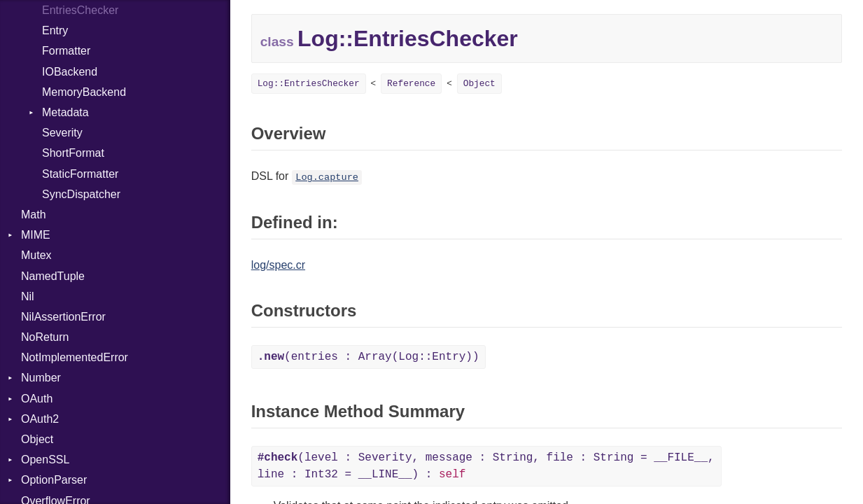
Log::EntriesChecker (309, 84)
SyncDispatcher (81, 194)
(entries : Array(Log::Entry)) (369, 357)
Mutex (36, 255)
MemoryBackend (84, 92)
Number (41, 378)
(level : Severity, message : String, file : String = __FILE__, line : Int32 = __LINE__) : (486, 466)
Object (37, 439)
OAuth (37, 399)
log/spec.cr (278, 265)
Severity (62, 133)
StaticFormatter (80, 174)
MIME (36, 235)
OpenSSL (45, 460)
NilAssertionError (63, 317)
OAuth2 (40, 419)
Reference (411, 84)
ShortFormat (73, 153)
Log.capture (327, 177)
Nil (28, 296)
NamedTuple (53, 276)
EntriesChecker (80, 10)
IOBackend (70, 72)
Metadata (65, 112)
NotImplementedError (75, 357)
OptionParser (54, 480)
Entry (55, 30)
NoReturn (45, 337)
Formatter (66, 51)
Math (34, 215)
